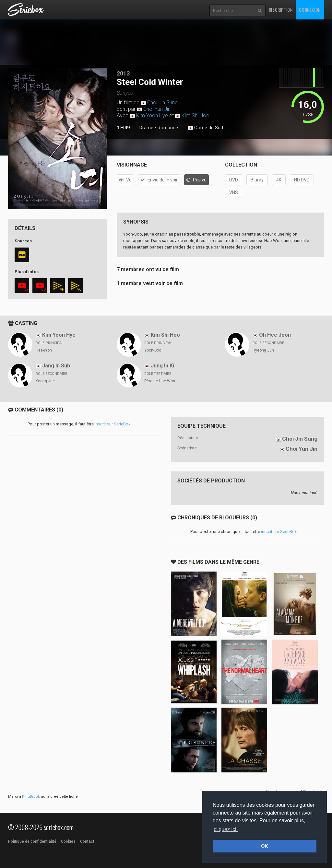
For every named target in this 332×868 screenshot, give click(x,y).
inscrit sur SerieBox (113, 424)
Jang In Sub (56, 366)
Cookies (68, 841)
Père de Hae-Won (160, 381)
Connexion (310, 10)
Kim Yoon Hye (152, 116)
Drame (146, 128)
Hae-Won (44, 350)
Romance (168, 128)
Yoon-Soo (153, 350)
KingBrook (31, 797)
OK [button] (265, 846)
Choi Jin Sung (162, 103)
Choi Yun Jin (157, 109)
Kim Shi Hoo (196, 116)
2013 (123, 73)
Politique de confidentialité (32, 841)
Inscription (281, 10)
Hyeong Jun (263, 350)
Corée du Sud (205, 128)
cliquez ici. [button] (226, 829)
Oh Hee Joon (275, 335)
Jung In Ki (162, 366)
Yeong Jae (45, 381)
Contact (87, 841)
